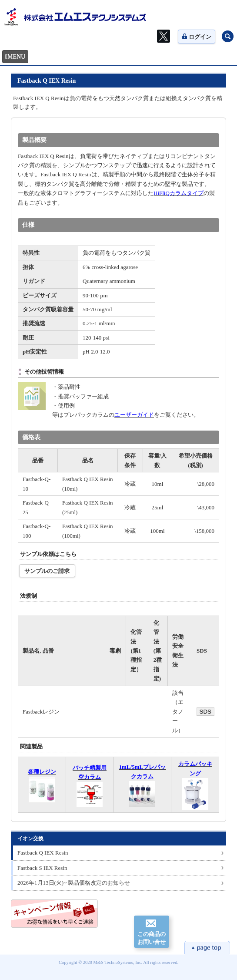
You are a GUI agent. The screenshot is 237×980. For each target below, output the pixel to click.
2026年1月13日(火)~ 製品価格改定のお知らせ (74, 883)
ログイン (197, 37)
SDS (205, 712)
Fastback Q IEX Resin (43, 853)
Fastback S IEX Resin (42, 868)
